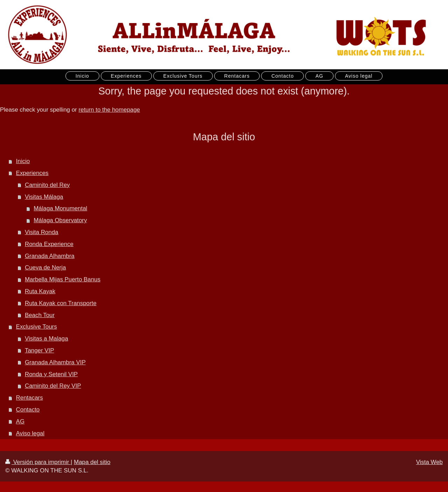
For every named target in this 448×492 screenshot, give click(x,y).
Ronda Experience (49, 244)
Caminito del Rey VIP (53, 386)
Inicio (23, 161)
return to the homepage (109, 110)
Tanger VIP (40, 350)
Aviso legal (30, 433)
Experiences (32, 173)
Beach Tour (40, 315)
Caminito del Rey (47, 185)
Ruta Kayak (40, 291)
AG (20, 421)
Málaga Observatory (60, 220)
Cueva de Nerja (45, 268)
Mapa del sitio (92, 462)
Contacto (28, 410)
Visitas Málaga (44, 197)
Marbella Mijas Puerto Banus (63, 279)
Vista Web (429, 462)
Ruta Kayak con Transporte (61, 303)
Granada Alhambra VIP (55, 362)
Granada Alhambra (50, 256)
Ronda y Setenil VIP (51, 374)
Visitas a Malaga (47, 339)
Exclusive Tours (37, 327)
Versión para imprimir (38, 462)
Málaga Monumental (60, 208)
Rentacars (30, 398)
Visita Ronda (41, 232)
